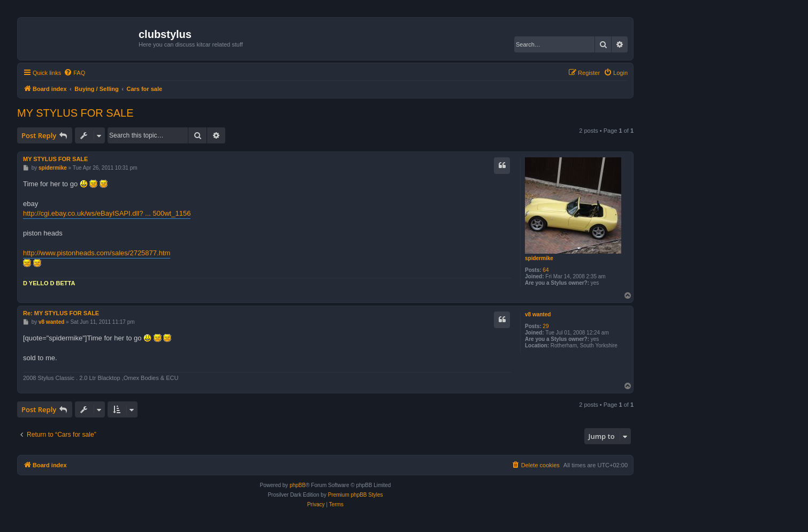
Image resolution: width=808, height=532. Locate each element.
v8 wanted (538, 314)
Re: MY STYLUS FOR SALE (61, 313)
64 (546, 270)
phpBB (298, 485)
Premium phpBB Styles (356, 495)
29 (546, 326)
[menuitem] (74, 73)
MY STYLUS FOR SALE (75, 113)
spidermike (539, 258)
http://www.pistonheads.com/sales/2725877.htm (97, 253)
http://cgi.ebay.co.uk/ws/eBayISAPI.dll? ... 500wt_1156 (107, 213)
